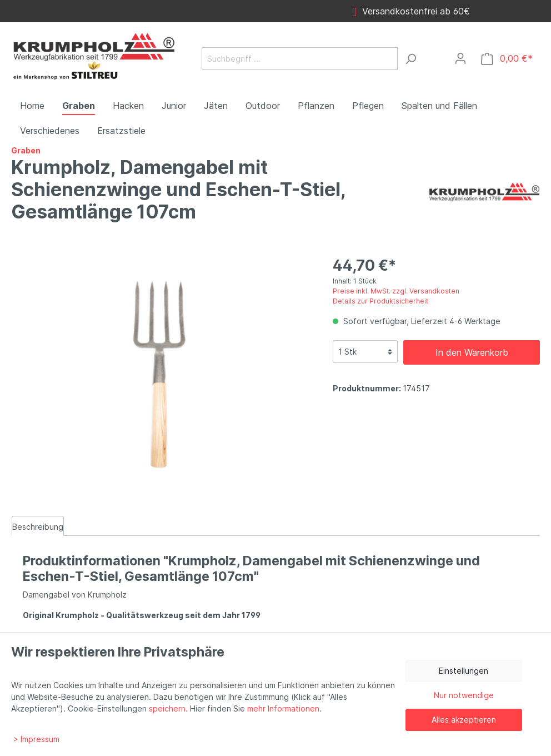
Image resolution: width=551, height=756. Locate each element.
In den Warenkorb (472, 352)
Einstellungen (464, 671)
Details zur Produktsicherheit (380, 301)
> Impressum (36, 739)
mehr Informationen (283, 708)
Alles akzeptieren (464, 720)
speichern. (168, 708)
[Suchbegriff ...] (300, 59)
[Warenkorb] (507, 59)
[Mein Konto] (460, 58)
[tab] (38, 526)
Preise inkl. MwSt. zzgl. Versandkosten (396, 291)
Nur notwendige (464, 695)
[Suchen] (410, 59)
